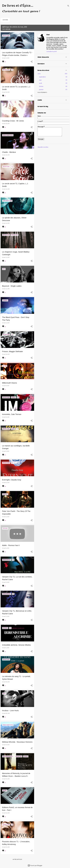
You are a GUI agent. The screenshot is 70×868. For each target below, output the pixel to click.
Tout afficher (6, 29)
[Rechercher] (68, 6)
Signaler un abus (43, 147)
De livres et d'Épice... (18, 5)
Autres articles (17, 859)
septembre (42, 77)
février (41, 86)
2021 (39, 74)
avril (40, 83)
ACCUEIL (5, 20)
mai (40, 80)
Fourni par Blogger (35, 865)
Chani (48, 35)
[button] (32, 62)
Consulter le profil (52, 52)
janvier (41, 90)
